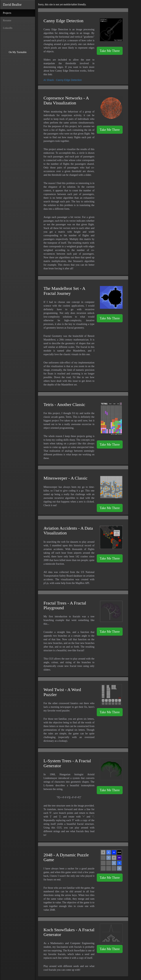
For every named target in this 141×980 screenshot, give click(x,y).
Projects (11, 13)
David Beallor (12, 5)
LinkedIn (8, 28)
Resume (7, 20)
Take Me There (110, 51)
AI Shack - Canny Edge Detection (63, 80)
